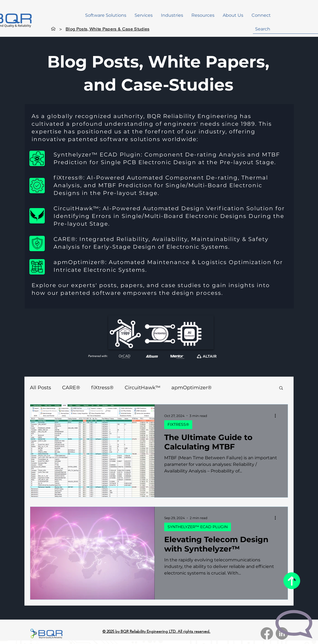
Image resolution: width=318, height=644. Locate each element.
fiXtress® (102, 388)
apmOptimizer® (192, 388)
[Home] (53, 29)
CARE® (71, 388)
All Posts (41, 388)
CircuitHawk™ (143, 388)
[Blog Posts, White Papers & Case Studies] (108, 29)
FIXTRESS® (178, 424)
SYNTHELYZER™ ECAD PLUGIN (198, 527)
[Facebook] (267, 633)
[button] (106, 15)
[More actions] (277, 416)
